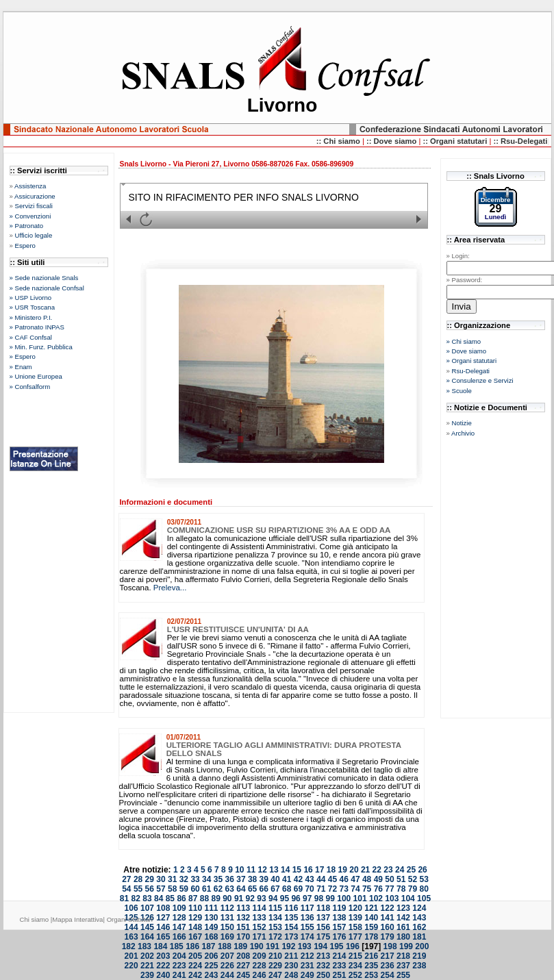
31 (172, 879)
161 (403, 927)
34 (206, 879)
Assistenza (30, 186)
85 (170, 899)
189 (240, 946)
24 (400, 870)
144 (131, 927)
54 (126, 889)
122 (388, 908)
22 (377, 870)
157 (339, 927)
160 (388, 927)
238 (419, 966)
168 (211, 937)
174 (307, 937)
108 (163, 908)
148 (195, 927)
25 (411, 870)
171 (260, 937)
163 (131, 937)
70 (309, 889)
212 (307, 956)
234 (355, 966)
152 (260, 927)
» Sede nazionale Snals (44, 278)
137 (323, 918)
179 (388, 937)
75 (367, 889)
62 (218, 889)
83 (147, 899)
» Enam (21, 367)
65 (252, 889)
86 (181, 899)
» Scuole (459, 391)
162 (419, 927)
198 (390, 946)
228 (260, 966)
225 (211, 966)
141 (388, 918)
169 (227, 937)
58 (172, 889)
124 (419, 908)
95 (285, 899)
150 (227, 927)
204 (179, 956)
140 (371, 918)
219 (419, 956)
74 (355, 889)
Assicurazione (35, 196)
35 (218, 879)
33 (195, 879)
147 (179, 927)
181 (419, 937)
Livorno (282, 105)
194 (320, 946)
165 (163, 937)
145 (147, 927)
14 (285, 870)
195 (337, 946)
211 (291, 956)
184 (160, 946)
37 (241, 879)
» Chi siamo (464, 341)
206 (211, 956)
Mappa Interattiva (77, 919)
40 (275, 879)
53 (424, 879)
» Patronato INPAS (37, 327)
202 (147, 956)
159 (371, 927)
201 (131, 956)
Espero (25, 246)
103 (392, 899)
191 (273, 946)
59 (184, 889)
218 (403, 956)
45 (332, 879)
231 (307, 966)
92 (250, 899)
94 (273, 899)
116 (291, 908)
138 (339, 918)
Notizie (462, 423)
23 (388, 870)
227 (243, 966)
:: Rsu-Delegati (520, 141)
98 (319, 899)
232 (323, 966)
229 (275, 966)
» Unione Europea (36, 376)
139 (355, 918)
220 (131, 966)
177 (355, 937)
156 (323, 927)
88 (204, 899)
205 (195, 956)
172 (275, 937)
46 (344, 879)
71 (321, 889)
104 (408, 899)
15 (297, 870)
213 (323, 956)
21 (365, 870)
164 (147, 937)
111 (211, 908)
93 (261, 899)
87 (193, 899)
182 (129, 946)
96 (295, 899)
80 (424, 889)
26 (422, 870)
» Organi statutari (472, 361)
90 (227, 899)
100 (344, 899)
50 (389, 879)
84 (159, 899)
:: (370, 141)
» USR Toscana (32, 307)
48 (367, 879)
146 (163, 927)
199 (406, 946)
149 (211, 927)
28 (138, 879)
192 (288, 946)
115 (275, 908)
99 (330, 899)
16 (308, 870)
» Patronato (27, 226)
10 (239, 870)
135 (291, 918)
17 (319, 870)
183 (144, 946)
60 (195, 889)
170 (243, 937)
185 (177, 946)
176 (339, 937)
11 (251, 870)
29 (150, 879)
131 (227, 918)
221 (147, 966)
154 (291, 927)
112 (227, 908)
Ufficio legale (34, 235)
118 (323, 908)
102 (376, 899)
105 (424, 899)
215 (355, 956)
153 (275, 927)
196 (353, 946)
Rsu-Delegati (471, 371)
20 (354, 870)
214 (339, 956)
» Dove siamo (467, 351)
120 (355, 908)
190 (257, 946)
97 (307, 899)
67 (275, 889)
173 (291, 937)
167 (195, 937)
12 (263, 870)
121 (371, 908)
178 (371, 937)
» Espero (23, 356)
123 (403, 908)
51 (401, 879)
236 (388, 966)
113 (243, 908)
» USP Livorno (31, 298)
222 (163, 966)
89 (215, 899)
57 (161, 889)
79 (413, 889)
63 (230, 889)
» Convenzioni (30, 216)
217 (388, 956)
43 (309, 879)
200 (422, 946)
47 (355, 879)
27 (126, 879)
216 (371, 956)
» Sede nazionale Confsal (47, 288)
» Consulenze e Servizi (480, 380)
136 (307, 918)
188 (225, 946)
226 (227, 966)
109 (179, 908)
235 (371, 966)
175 (323, 937)
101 (360, 899)
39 (264, 879)
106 (131, 908)
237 (403, 966)
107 (147, 908)
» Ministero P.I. (31, 317)
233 (339, 966)
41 (287, 879)
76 (378, 889)
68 (287, 889)
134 (275, 918)
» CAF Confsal (31, 337)
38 (252, 879)
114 (260, 908)
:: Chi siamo (339, 141)
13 (274, 870)
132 (243, 918)
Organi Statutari (130, 919)
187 (209, 946)
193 (305, 946)
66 (264, 889)
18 (331, 870)
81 (124, 899)
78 (401, 889)
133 (260, 918)
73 (344, 889)
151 (243, 927)
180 (403, 937)
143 (419, 918)
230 (291, 966)
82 (136, 899)
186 (192, 946)
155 (307, 927)
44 (321, 879)
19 (343, 870)
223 (179, 966)
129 (195, 918)
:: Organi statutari (456, 141)
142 (403, 918)
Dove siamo (396, 141)
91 (239, 899)
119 (339, 908)
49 (378, 879)
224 (195, 966)
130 (211, 918)
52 (413, 879)
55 (138, 889)
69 (298, 889)
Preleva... (170, 588)
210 (275, 956)
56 (150, 889)
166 (179, 937)
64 (241, 889)
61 (206, 889)
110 (195, 908)
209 (260, 956)
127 (163, 918)
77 (389, 889)
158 (355, 927)
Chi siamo (35, 919)
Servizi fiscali (34, 206)
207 (227, 956)
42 (298, 879)
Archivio (463, 433)
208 (243, 956)
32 (184, 879)
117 (307, 908)
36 (230, 879)
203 (163, 956)
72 (332, 889)
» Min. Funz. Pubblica (41, 347)
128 (179, 918)
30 (161, 879)
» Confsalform (30, 387)
